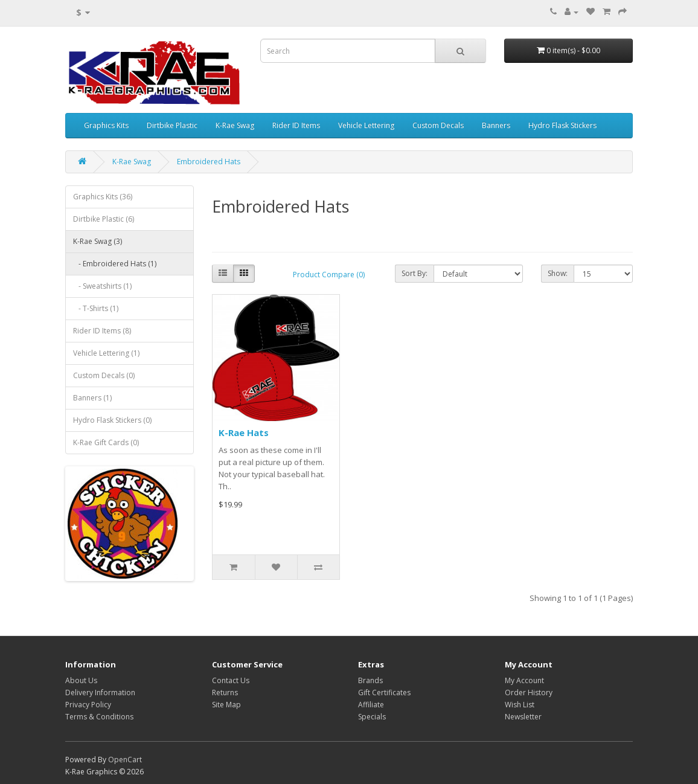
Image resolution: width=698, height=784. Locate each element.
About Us (81, 680)
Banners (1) (92, 398)
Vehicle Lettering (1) (106, 353)
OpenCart (125, 760)
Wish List (520, 705)
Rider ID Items (296, 125)
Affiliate (371, 705)
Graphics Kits (106, 125)
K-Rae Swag (235, 125)
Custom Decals (438, 125)
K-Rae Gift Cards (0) (106, 442)
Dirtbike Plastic (172, 125)
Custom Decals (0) (104, 375)
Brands (370, 680)
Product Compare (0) (329, 275)
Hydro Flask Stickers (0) (112, 420)
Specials (372, 717)
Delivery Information (100, 692)
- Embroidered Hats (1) (115, 264)
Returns (225, 692)
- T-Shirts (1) (96, 308)
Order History (529, 692)
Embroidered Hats (209, 162)
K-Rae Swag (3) (98, 241)
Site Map (226, 705)
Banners (496, 125)
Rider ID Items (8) (102, 331)
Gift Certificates (384, 692)
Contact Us (231, 680)
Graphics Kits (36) (103, 197)
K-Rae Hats (244, 432)
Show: (558, 273)
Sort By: (415, 273)
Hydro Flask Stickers (562, 125)
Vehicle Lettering (366, 125)
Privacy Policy (88, 705)
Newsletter (523, 717)
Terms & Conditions (99, 717)
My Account (524, 680)
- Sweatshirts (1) (102, 286)
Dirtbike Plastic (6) (104, 219)
